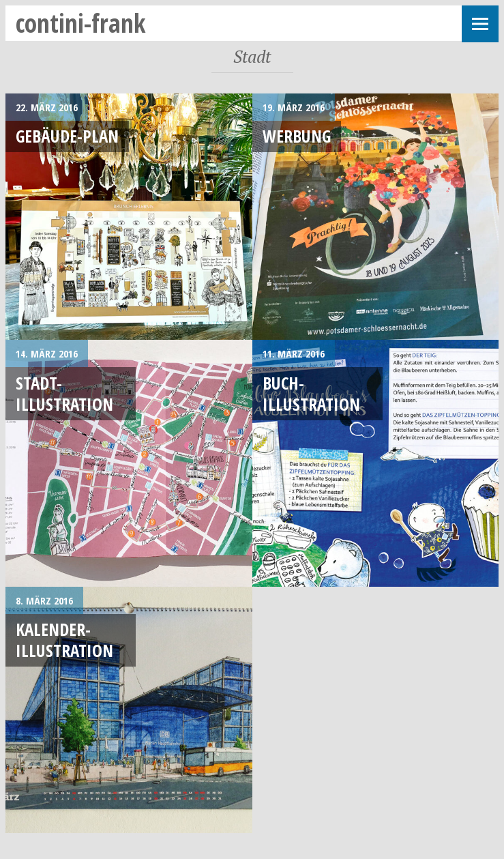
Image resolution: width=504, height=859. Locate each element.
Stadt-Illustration (64, 393)
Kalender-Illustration (64, 640)
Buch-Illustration (311, 393)
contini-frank (81, 23)
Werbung (297, 136)
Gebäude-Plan (67, 136)
